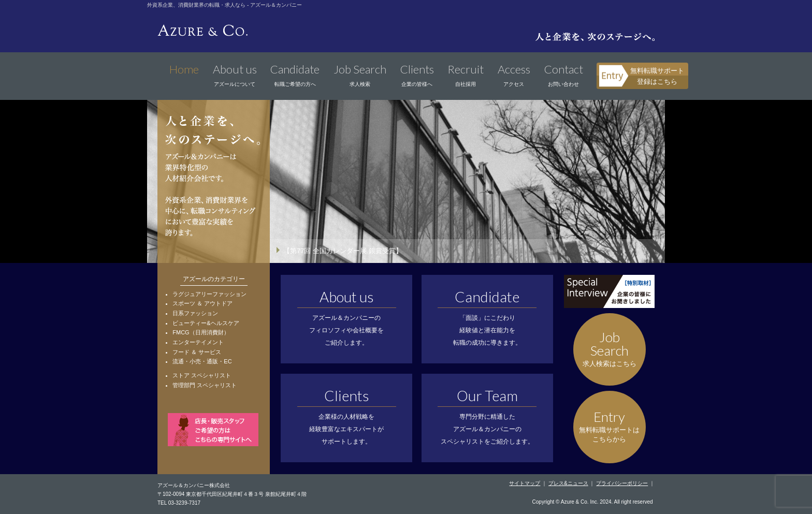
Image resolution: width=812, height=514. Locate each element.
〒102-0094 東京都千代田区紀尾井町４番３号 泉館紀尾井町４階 (232, 494)
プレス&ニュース (568, 483)
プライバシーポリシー (622, 483)
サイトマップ (525, 483)
